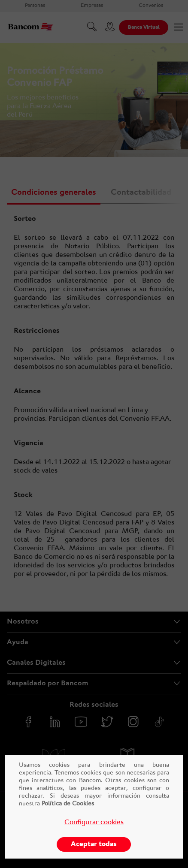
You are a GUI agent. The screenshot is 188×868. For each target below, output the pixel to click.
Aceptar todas (94, 844)
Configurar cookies (94, 823)
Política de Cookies (67, 804)
